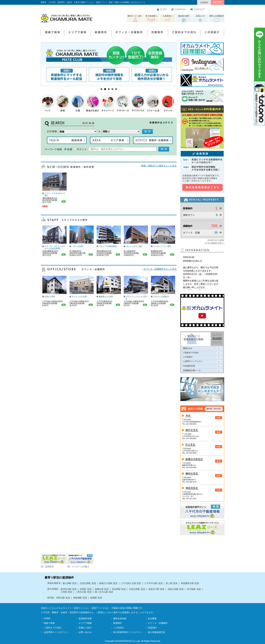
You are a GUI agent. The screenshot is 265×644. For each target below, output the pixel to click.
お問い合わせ (198, 10)
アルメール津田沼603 (108, 246)
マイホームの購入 (81, 567)
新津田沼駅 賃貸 (68, 589)
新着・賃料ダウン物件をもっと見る (159, 166)
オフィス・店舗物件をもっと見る (160, 269)
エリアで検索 (77, 33)
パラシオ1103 (77, 246)
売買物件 (158, 33)
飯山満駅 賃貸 (70, 583)
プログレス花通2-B (161, 297)
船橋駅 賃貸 (96, 598)
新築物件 (63, 103)
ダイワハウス (138, 103)
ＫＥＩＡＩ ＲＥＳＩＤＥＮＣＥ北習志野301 (55, 247)
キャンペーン (108, 103)
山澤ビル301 (50, 297)
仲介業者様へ (151, 18)
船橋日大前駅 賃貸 (108, 583)
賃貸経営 (50, 567)
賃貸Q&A (152, 628)
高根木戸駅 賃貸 (156, 589)
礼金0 (93, 103)
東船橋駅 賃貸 (80, 598)
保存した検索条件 (217, 18)
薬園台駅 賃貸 (102, 589)
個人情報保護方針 (157, 632)
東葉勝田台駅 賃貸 (190, 583)
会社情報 (179, 10)
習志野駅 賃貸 (119, 589)
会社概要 (152, 619)
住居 (70, 149)
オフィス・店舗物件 (129, 33)
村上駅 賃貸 (172, 583)
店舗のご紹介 (85, 628)
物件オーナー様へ (135, 18)
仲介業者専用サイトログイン (127, 632)
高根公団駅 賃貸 (176, 589)
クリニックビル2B (79, 297)
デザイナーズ (123, 103)
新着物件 (101, 33)
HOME (47, 619)
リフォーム (153, 103)
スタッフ (162, 10)
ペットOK (48, 103)
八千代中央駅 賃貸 (153, 583)
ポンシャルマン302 (134, 246)
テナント (168, 103)
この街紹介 (212, 33)
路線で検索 (53, 33)
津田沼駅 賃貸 (63, 598)
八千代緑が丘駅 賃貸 (131, 583)
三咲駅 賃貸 (66, 592)
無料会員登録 (120, 619)
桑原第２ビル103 (106, 297)
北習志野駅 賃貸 (88, 583)
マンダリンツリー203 (162, 246)
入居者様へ (168, 18)
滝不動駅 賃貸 (194, 589)
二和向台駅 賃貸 (83, 592)
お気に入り (200, 18)
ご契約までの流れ (184, 33)
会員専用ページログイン (56, 632)
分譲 (78, 103)
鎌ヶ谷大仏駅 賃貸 (104, 592)
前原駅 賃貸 (86, 589)
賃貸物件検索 (85, 619)
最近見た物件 (184, 18)
